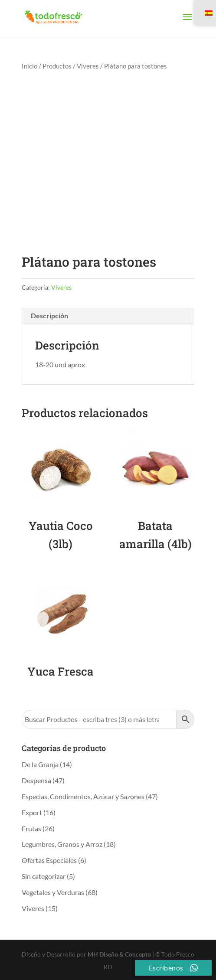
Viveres (88, 66)
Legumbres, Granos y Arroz (62, 844)
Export (32, 812)
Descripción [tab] (49, 315)
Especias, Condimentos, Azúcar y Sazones (83, 796)
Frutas (31, 828)
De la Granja (40, 764)
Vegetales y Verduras (53, 892)
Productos (57, 66)
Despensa (36, 780)
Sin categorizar (44, 876)
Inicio (29, 66)
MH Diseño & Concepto (120, 954)
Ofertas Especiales (49, 860)
